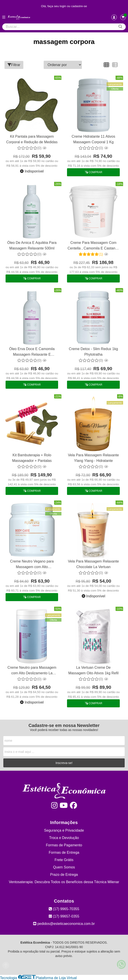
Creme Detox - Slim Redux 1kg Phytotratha (93, 352)
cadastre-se (79, 6)
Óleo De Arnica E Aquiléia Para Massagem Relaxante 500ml (32, 245)
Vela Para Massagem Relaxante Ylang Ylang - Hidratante (93, 458)
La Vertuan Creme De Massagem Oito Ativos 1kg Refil (93, 670)
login (63, 6)
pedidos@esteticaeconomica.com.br (64, 924)
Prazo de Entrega (64, 875)
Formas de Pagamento (64, 845)
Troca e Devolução (64, 838)
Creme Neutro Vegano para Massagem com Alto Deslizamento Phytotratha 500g (32, 565)
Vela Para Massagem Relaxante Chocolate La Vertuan (93, 564)
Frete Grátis (64, 860)
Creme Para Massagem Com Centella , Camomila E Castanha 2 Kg (93, 246)
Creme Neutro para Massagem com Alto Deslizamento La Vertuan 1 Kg (32, 671)
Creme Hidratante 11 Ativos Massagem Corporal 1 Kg (93, 139)
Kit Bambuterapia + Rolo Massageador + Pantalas (32, 458)
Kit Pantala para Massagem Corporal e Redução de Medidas (32, 139)
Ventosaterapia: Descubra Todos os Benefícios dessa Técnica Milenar (64, 882)
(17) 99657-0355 (64, 916)
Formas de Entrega (64, 852)
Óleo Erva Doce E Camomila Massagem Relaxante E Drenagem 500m (32, 352)
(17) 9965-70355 (64, 909)
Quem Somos (64, 867)
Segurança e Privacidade (64, 830)
